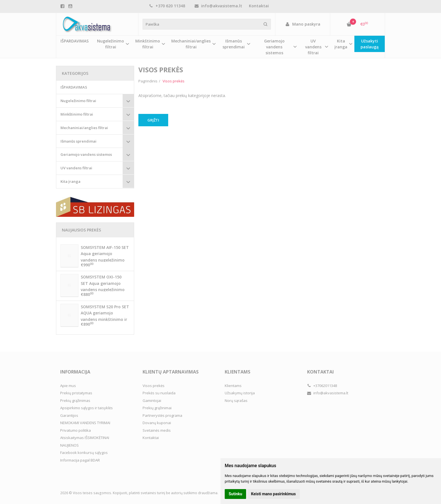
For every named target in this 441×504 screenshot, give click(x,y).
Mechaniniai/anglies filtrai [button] (191, 44)
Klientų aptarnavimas (171, 372)
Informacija (75, 372)
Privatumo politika (76, 430)
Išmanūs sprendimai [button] (234, 44)
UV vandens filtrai (76, 168)
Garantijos (69, 415)
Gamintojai (152, 400)
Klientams (238, 372)
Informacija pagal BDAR (80, 460)
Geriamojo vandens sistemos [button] (274, 47)
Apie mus (68, 386)
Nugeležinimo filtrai (78, 101)
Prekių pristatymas (76, 393)
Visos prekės (154, 386)
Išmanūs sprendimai (78, 141)
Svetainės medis (157, 430)
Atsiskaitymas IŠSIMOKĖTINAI (85, 438)
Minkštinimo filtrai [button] (148, 44)
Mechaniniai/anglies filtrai (84, 128)
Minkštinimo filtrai (77, 114)
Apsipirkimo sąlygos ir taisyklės (86, 408)
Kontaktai (259, 6)
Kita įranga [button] (341, 44)
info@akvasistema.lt (218, 6)
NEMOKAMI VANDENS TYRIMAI (85, 423)
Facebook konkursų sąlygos (84, 453)
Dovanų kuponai (157, 423)
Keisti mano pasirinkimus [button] (274, 494)
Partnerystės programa (162, 415)
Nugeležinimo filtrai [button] (111, 44)
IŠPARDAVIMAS (75, 41)
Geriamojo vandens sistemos (86, 154)
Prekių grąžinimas (75, 400)
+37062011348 (322, 386)
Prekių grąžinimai (157, 408)
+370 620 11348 (167, 6)
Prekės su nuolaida (159, 393)
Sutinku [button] (235, 494)
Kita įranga (70, 181)
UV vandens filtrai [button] (313, 47)
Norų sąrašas (236, 400)
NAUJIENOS (69, 445)
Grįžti (153, 120)
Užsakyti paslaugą (370, 44)
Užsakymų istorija (240, 393)
